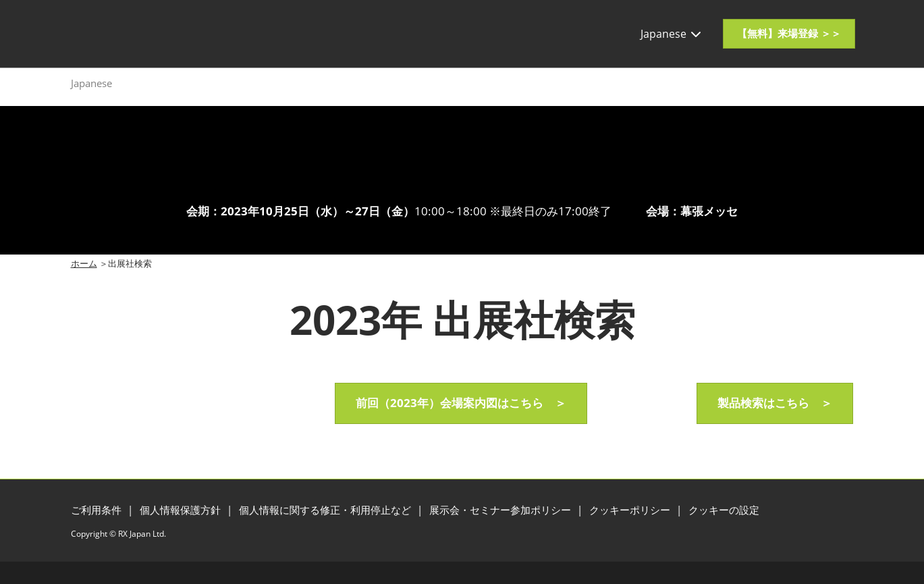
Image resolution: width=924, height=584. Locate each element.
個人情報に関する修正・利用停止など (326, 510)
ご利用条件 (98, 510)
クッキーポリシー (631, 510)
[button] (789, 34)
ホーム (84, 263)
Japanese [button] (672, 34)
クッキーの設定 (724, 510)
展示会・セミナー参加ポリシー (501, 510)
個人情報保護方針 (182, 510)
